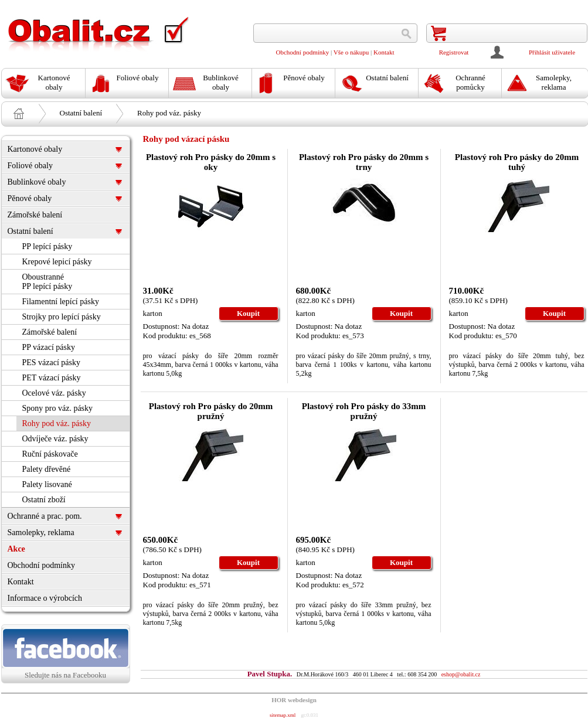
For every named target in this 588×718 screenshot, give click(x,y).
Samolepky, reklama (41, 532)
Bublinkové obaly (37, 182)
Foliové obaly (30, 166)
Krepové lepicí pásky (57, 262)
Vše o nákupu (351, 52)
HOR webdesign (294, 700)
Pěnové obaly (30, 198)
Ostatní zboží (44, 500)
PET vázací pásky (52, 378)
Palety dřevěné (47, 469)
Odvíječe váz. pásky (55, 439)
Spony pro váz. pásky (58, 408)
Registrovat (454, 52)
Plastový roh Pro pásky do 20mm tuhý (517, 162)
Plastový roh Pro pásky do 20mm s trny (364, 162)
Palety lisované (47, 484)
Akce (16, 549)
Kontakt (384, 52)
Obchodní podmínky (303, 52)
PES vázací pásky (52, 363)
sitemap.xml (283, 715)
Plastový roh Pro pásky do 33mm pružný (364, 411)
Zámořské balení (35, 215)
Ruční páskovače (50, 454)
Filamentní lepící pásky (61, 302)
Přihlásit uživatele (552, 52)
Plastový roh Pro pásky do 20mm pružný (211, 411)
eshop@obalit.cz (461, 674)
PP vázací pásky (49, 347)
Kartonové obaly (35, 149)
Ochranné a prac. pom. (45, 516)
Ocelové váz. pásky (54, 393)
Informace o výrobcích (45, 598)
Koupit (248, 313)
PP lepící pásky (47, 246)
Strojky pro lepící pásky (62, 317)
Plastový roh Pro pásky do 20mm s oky (211, 162)
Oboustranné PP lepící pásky (47, 282)
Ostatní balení (81, 113)
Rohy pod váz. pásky (169, 113)
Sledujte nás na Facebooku (66, 654)
